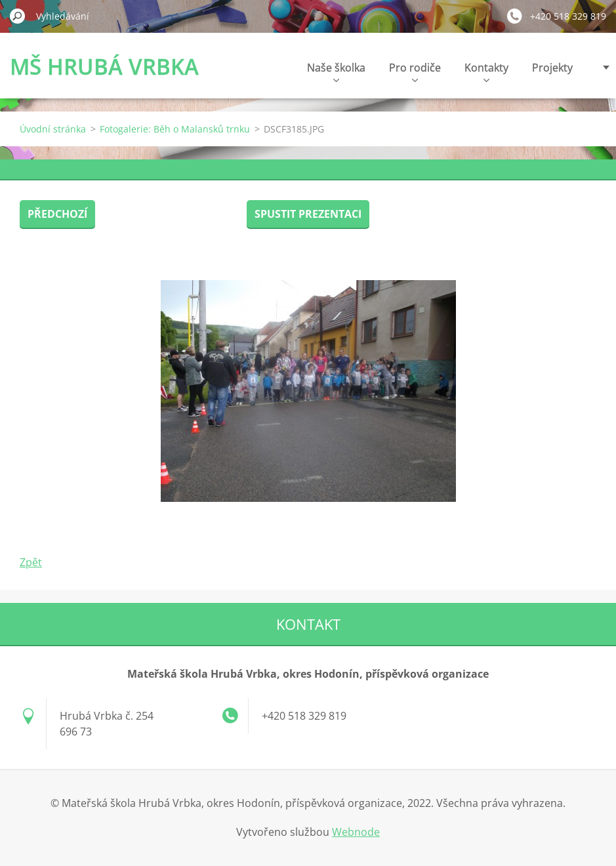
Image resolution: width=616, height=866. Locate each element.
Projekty (552, 68)
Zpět (31, 562)
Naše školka (336, 71)
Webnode (356, 832)
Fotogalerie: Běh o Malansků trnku (175, 129)
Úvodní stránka (53, 129)
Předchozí (57, 214)
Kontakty (486, 71)
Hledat (18, 16)
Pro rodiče (415, 71)
